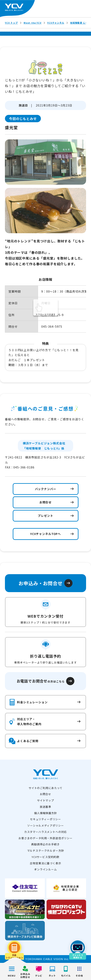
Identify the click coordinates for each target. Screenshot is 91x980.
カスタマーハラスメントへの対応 (46, 832)
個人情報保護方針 (45, 813)
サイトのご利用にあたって (45, 788)
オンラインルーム (45, 869)
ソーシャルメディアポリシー (45, 825)
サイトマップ (45, 800)
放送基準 (45, 807)
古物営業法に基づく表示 (45, 863)
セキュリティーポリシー (45, 819)
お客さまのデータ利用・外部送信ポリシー (45, 838)
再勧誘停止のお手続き (45, 844)
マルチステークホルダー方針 (46, 851)
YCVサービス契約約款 (45, 857)
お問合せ (45, 794)
